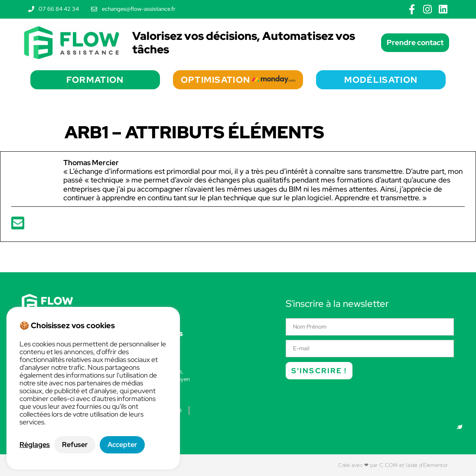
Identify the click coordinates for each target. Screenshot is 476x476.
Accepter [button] (122, 445)
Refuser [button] (75, 445)
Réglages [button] (35, 445)
